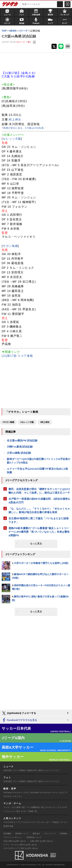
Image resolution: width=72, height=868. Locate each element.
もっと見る (36, 543)
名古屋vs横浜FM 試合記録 (22, 440)
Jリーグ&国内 (19, 770)
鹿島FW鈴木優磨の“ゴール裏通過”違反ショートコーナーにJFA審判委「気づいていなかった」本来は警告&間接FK (39, 532)
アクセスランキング (30, 822)
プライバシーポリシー (13, 837)
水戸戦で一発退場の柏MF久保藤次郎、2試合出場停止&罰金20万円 (39, 501)
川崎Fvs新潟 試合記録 (20, 447)
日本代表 (7, 770)
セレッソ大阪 (12, 139)
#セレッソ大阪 (27, 422)
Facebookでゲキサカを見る (19, 720)
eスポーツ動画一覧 (29, 811)
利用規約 (64, 834)
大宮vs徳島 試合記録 (19, 453)
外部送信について (34, 837)
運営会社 (36, 834)
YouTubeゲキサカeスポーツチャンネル (47, 792)
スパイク (56, 770)
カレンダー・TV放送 (49, 822)
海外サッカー (44, 770)
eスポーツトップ (53, 807)
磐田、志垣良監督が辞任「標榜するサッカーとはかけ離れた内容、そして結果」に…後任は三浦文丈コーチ (39, 491)
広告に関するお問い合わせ (15, 841)
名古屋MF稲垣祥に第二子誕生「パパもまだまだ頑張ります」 (39, 520)
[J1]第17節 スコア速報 (17, 356)
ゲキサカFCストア (11, 822)
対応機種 (7, 834)
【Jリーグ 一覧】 (24, 42)
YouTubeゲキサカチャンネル (16, 792)
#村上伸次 (45, 422)
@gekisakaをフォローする (19, 713)
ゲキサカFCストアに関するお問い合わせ (21, 848)
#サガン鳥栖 (8, 422)
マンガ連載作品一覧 (35, 807)
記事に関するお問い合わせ (41, 841)
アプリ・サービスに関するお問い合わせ (20, 845)
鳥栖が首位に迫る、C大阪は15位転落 (24, 128)
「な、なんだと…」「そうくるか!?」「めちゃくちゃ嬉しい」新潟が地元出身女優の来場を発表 (39, 510)
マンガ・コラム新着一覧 (14, 807)
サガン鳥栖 (10, 246)
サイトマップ (50, 834)
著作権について (22, 834)
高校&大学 (31, 770)
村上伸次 (15, 120)
